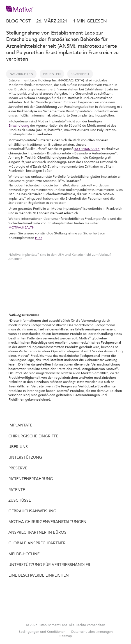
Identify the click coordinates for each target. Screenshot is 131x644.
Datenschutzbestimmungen (92, 632)
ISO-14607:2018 (87, 149)
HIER (39, 238)
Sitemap (66, 636)
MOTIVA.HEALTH (21, 227)
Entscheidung (19, 125)
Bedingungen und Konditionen (42, 632)
